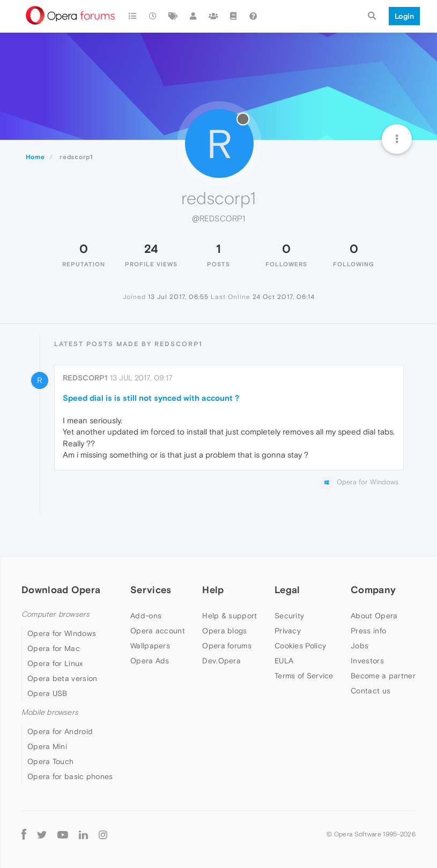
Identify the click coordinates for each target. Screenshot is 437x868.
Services (151, 590)
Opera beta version (62, 678)
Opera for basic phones (70, 776)
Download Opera (61, 590)
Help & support (229, 616)
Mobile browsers (50, 712)
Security (289, 616)
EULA (284, 661)
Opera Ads (150, 661)
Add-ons (146, 616)
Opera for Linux (55, 663)
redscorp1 (85, 378)
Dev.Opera (221, 661)
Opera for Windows (62, 633)
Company (373, 590)
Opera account (158, 631)
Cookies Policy (300, 646)
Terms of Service (304, 676)
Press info (368, 631)
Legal (287, 590)
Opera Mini (47, 746)
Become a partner (383, 676)
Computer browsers (55, 614)
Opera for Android (60, 731)
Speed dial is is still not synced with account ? (151, 398)
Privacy (288, 631)
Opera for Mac (54, 648)
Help (213, 590)
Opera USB (47, 693)
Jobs (360, 646)
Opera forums (227, 646)
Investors (367, 661)
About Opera (374, 616)
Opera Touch (50, 761)
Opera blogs (224, 631)
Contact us (371, 691)
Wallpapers (150, 646)
